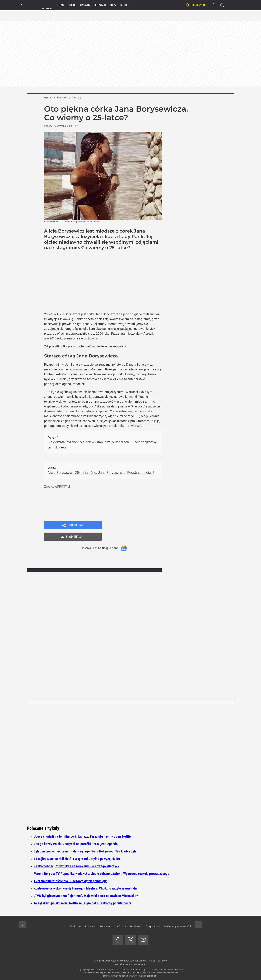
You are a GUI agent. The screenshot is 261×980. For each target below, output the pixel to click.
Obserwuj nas (97, 538)
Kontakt (90, 926)
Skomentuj (136, 525)
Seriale (72, 5)
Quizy (113, 5)
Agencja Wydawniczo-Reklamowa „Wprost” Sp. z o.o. (139, 961)
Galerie (124, 5)
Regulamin (153, 926)
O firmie (76, 926)
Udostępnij (76, 525)
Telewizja (100, 5)
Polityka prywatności (178, 926)
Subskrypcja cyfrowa (113, 926)
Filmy (61, 5)
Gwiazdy (85, 5)
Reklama (136, 926)
